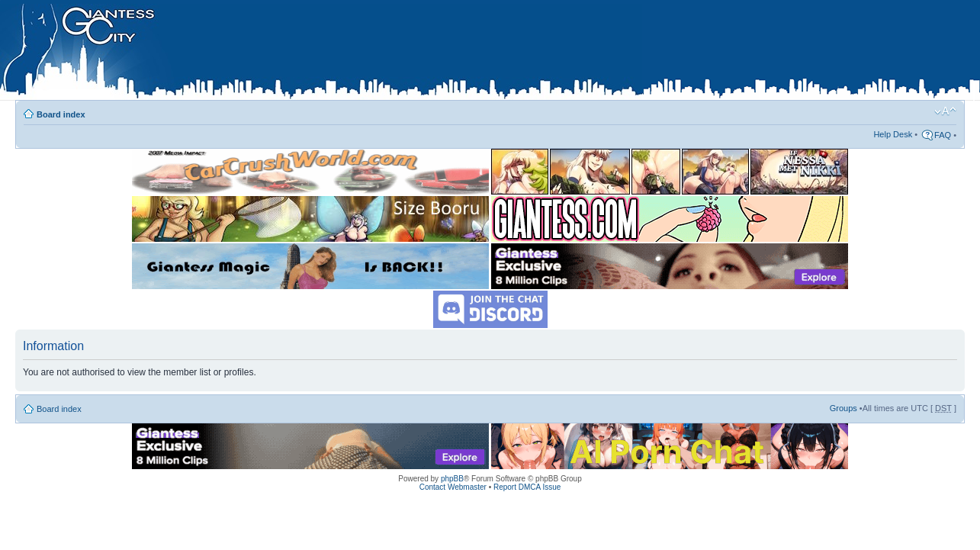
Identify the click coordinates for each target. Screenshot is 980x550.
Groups (843, 408)
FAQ (943, 135)
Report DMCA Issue (527, 487)
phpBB (452, 479)
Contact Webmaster (453, 487)
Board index (61, 114)
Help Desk (893, 134)
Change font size (945, 111)
